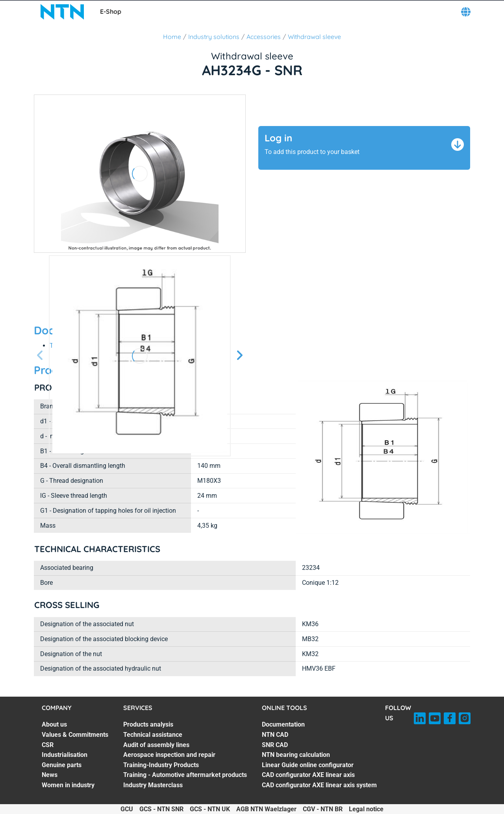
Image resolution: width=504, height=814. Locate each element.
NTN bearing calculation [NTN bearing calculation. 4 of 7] (296, 755)
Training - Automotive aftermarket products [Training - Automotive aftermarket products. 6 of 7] (185, 775)
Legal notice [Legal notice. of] (366, 809)
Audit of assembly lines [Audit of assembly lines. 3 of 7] (156, 745)
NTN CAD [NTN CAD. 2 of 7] (275, 735)
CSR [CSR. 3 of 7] (48, 745)
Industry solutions (214, 37)
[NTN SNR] (62, 12)
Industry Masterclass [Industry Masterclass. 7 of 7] (153, 785)
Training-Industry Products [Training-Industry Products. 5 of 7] (161, 765)
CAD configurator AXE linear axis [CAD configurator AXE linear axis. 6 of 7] (308, 775)
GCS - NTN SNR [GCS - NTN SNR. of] (161, 809)
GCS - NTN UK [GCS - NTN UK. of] (210, 809)
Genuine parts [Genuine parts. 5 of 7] (62, 765)
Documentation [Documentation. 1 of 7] (283, 724)
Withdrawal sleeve (314, 37)
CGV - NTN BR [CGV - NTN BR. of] (323, 809)
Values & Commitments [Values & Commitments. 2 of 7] (75, 735)
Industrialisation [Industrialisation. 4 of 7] (65, 755)
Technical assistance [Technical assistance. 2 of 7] (153, 735)
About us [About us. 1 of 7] (54, 724)
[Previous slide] (40, 356)
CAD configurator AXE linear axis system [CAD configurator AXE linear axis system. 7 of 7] (319, 785)
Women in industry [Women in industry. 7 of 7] (68, 785)
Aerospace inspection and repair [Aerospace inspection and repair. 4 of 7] (169, 755)
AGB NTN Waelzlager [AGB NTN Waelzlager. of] (266, 809)
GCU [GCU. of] (127, 809)
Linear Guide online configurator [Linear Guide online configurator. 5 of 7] (308, 765)
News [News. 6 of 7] (50, 775)
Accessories (264, 37)
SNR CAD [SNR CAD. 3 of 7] (275, 745)
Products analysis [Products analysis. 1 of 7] (148, 724)
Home (172, 37)
